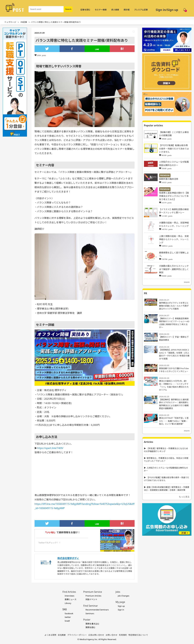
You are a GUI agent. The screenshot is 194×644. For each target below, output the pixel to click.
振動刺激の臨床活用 (169, 179)
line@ (67, 621)
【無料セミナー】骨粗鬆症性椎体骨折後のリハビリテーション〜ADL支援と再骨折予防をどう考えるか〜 (174, 323)
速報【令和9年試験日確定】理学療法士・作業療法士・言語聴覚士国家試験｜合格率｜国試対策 (167, 489)
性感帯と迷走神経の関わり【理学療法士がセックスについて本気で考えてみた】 (174, 196)
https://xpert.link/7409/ (50, 448)
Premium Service (93, 592)
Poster (87, 620)
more (187, 282)
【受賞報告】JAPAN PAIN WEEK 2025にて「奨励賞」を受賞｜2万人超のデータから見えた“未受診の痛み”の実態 (174, 354)
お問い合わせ (112, 635)
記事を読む (85, 10)
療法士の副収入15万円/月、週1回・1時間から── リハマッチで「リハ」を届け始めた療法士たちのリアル (174, 385)
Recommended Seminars (97, 610)
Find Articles (69, 592)
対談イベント (91, 599)
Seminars (90, 613)
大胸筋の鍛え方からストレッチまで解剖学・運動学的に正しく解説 (174, 269)
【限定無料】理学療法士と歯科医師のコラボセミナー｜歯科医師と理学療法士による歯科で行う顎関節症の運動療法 (174, 404)
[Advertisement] (167, 556)
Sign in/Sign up (167, 10)
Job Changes (124, 596)
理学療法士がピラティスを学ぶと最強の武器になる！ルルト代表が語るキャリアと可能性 (174, 306)
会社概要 (62, 635)
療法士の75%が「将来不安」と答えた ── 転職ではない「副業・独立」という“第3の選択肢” (174, 421)
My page (120, 602)
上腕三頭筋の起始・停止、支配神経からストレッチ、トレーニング (174, 239)
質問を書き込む (92, 624)
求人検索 (115, 10)
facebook (69, 613)
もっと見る (184, 497)
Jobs (118, 592)
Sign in (121, 610)
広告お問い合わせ (96, 635)
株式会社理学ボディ (68, 558)
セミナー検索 (101, 10)
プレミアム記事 (141, 10)
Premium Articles (93, 596)
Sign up (121, 606)
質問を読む (90, 627)
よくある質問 (50, 635)
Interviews (69, 596)
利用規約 (123, 635)
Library (68, 603)
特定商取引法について (138, 635)
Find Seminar (90, 606)
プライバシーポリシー (77, 635)
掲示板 (127, 10)
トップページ (10, 22)
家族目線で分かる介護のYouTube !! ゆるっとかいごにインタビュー (174, 370)
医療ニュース (71, 599)
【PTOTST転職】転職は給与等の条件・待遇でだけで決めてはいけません (174, 149)
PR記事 (24, 22)
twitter (68, 617)
